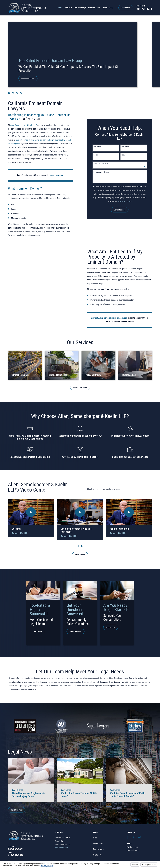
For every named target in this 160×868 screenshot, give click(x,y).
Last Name (127, 146)
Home (95, 838)
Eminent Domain (28, 78)
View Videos (80, 555)
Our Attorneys (98, 844)
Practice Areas (99, 849)
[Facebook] (128, 837)
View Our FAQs (79, 631)
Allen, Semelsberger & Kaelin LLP (23, 125)
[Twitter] (134, 837)
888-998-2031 (144, 9)
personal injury (49, 140)
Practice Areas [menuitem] (94, 8)
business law (60, 140)
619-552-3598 (16, 855)
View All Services (80, 387)
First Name (99, 146)
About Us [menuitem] (68, 8)
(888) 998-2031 (30, 119)
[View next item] (82, 546)
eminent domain (22, 140)
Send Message (121, 210)
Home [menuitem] (60, 8)
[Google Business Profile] (139, 837)
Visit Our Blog (17, 810)
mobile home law (36, 140)
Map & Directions (62, 848)
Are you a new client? (103, 163)
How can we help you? (103, 172)
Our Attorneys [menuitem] (80, 8)
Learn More (40, 631)
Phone (97, 155)
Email (125, 155)
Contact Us (126, 8)
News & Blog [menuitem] (108, 8)
